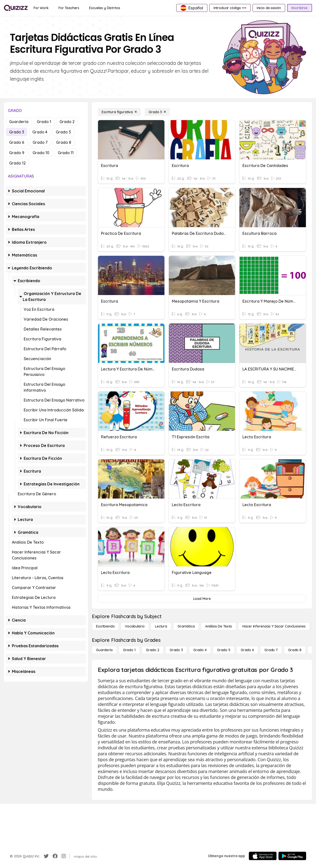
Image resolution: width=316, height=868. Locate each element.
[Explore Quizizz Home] (16, 8)
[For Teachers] (69, 8)
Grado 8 (64, 142)
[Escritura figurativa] (119, 112)
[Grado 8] (295, 650)
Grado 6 (17, 142)
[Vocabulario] (135, 626)
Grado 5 (63, 132)
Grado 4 (40, 132)
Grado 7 (40, 142)
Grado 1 (44, 122)
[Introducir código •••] (230, 8)
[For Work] (41, 8)
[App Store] (263, 856)
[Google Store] (292, 856)
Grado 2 (67, 122)
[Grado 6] (247, 650)
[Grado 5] (224, 650)
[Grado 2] (153, 650)
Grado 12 (17, 163)
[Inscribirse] (300, 8)
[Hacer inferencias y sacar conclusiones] (274, 626)
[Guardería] (104, 650)
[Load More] (202, 599)
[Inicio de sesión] (269, 8)
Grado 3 (17, 132)
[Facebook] (55, 856)
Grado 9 (17, 153)
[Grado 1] (129, 650)
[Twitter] (46, 856)
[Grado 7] (271, 650)
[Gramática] (186, 626)
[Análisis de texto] (219, 626)
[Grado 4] (200, 650)
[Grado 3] (157, 112)
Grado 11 (66, 153)
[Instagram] (64, 856)
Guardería (19, 122)
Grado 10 (41, 153)
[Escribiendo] (105, 626)
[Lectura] (161, 626)
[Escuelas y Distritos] (105, 8)
